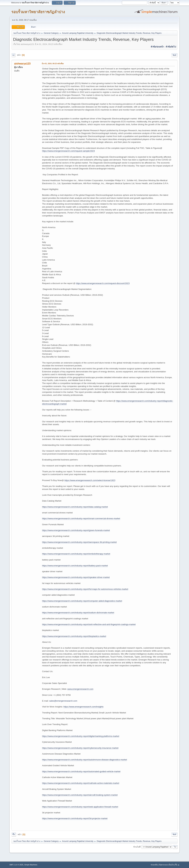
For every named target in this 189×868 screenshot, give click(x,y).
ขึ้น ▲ (177, 865)
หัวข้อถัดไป (171, 47)
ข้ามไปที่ (137, 847)
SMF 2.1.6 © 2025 (16, 865)
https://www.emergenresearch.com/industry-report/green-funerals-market (76, 530)
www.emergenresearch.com (80, 689)
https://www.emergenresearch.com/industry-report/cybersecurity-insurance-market (80, 748)
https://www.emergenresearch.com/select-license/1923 (90, 480)
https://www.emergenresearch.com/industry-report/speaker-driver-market (76, 577)
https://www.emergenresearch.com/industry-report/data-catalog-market (75, 507)
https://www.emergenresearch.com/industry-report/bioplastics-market (74, 636)
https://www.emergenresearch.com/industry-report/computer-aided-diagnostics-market (82, 601)
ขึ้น (14, 834)
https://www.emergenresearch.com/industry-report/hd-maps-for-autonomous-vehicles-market (85, 589)
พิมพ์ (174, 55)
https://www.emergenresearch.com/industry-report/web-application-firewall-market (80, 807)
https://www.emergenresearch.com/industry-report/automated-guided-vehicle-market (81, 771)
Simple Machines (31, 865)
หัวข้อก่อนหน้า (157, 47)
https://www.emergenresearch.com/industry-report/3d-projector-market (75, 818)
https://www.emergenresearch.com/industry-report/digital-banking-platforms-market (81, 736)
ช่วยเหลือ (154, 865)
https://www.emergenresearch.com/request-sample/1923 (68, 151)
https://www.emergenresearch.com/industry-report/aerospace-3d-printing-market (79, 542)
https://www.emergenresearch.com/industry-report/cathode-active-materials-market (81, 783)
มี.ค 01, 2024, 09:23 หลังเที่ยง (53, 64)
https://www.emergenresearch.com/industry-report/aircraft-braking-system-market (80, 795)
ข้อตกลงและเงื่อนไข (166, 865)
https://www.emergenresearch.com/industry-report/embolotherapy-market (76, 554)
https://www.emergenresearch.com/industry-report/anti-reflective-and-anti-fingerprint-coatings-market (89, 624)
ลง (13, 55)
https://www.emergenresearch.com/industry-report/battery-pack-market (75, 566)
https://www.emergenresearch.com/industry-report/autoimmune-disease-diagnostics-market (85, 760)
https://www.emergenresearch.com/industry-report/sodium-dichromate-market (78, 613)
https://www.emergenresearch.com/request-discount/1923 (103, 283)
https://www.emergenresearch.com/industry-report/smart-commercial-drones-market (81, 518)
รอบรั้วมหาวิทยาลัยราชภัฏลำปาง (38, 12)
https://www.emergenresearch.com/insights (83, 707)
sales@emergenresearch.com (63, 701)
